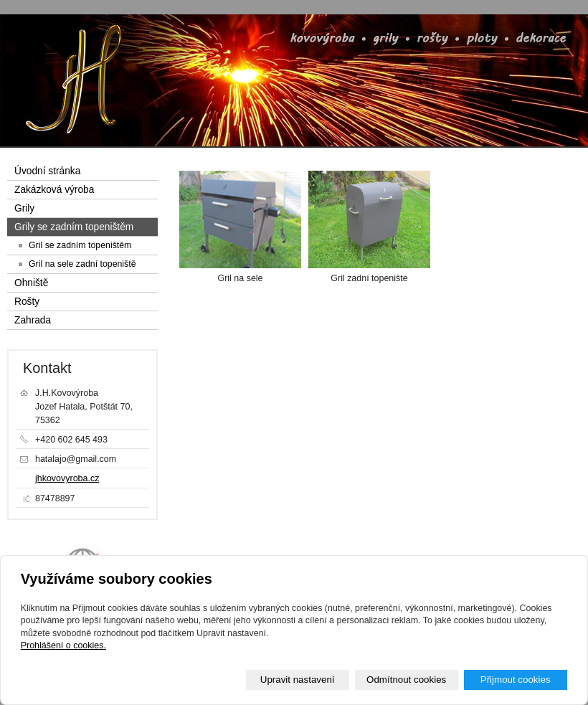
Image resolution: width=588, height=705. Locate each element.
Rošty (27, 302)
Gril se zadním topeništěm (80, 245)
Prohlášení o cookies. (63, 645)
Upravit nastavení (298, 680)
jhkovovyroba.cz (67, 478)
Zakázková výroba (54, 190)
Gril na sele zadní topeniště (82, 264)
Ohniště (31, 283)
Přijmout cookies (516, 680)
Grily (24, 208)
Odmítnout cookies (406, 680)
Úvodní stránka (47, 171)
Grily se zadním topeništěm (74, 227)
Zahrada (33, 320)
